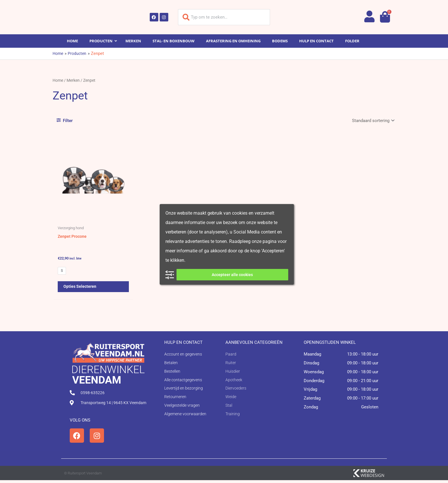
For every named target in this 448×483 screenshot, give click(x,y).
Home (58, 80)
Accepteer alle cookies (232, 275)
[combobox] (224, 17)
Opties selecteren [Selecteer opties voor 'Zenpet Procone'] (80, 289)
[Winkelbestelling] (373, 120)
